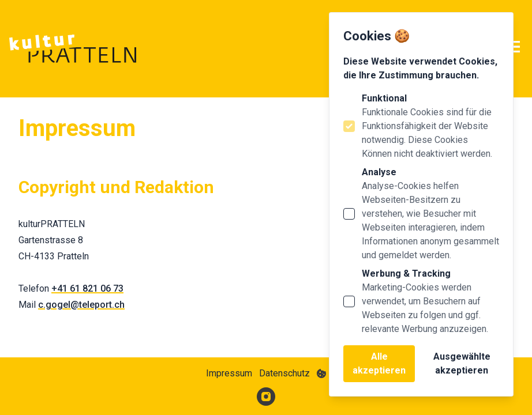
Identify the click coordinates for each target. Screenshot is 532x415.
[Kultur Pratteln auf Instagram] (266, 397)
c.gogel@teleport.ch (81, 305)
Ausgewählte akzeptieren (462, 363)
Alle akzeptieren (379, 363)
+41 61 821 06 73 (87, 288)
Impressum (229, 373)
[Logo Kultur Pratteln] (73, 49)
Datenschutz (284, 373)
